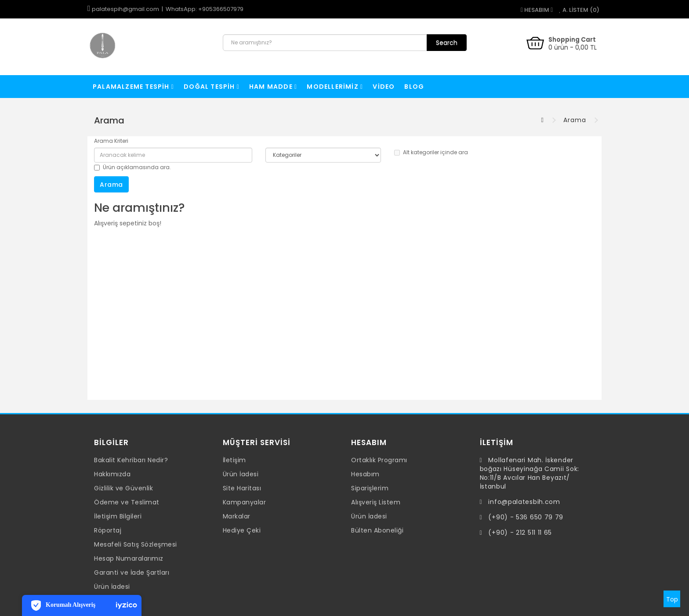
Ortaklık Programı (379, 460)
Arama (575, 120)
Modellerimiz (335, 87)
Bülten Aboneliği (377, 530)
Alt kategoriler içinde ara (431, 152)
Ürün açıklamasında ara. (132, 167)
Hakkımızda (112, 474)
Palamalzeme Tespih (133, 87)
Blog (414, 87)
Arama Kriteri (111, 141)
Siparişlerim (370, 488)
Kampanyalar (245, 502)
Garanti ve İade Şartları (132, 573)
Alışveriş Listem (376, 502)
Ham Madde (273, 87)
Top (672, 599)
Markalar (237, 516)
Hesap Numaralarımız (129, 558)
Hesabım (365, 474)
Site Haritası (242, 488)
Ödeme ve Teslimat (127, 502)
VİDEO (384, 87)
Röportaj (108, 530)
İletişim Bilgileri (118, 516)
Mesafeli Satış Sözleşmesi (136, 544)
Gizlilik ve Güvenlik (123, 488)
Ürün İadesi (112, 587)
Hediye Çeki (242, 530)
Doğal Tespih (212, 87)
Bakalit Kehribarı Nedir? (131, 460)
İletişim (234, 460)
